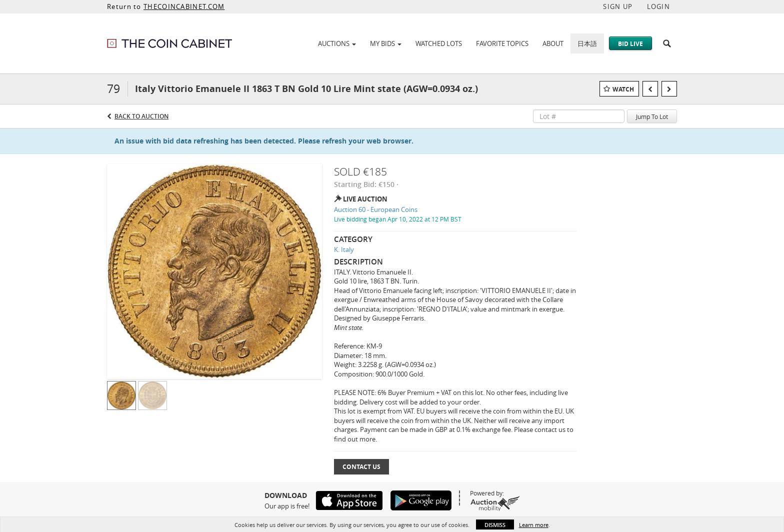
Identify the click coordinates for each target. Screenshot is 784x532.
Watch (623, 89)
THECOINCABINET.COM (184, 6)
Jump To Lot (652, 116)
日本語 (587, 43)
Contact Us (361, 467)
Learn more (534, 525)
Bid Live (630, 44)
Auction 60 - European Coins (376, 209)
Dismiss (495, 525)
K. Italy (344, 249)
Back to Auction (141, 116)
